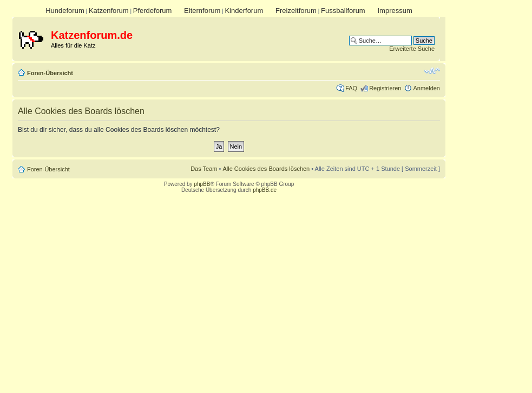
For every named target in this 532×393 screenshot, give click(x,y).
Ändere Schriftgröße (432, 71)
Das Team (204, 169)
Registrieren (385, 88)
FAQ (351, 88)
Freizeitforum (296, 11)
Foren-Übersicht (50, 73)
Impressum (395, 11)
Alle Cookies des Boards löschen (266, 169)
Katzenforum (109, 11)
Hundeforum (65, 11)
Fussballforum (343, 11)
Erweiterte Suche (412, 49)
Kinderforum (244, 11)
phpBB (202, 184)
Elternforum (202, 11)
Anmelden (426, 88)
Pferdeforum (153, 11)
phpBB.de (265, 190)
